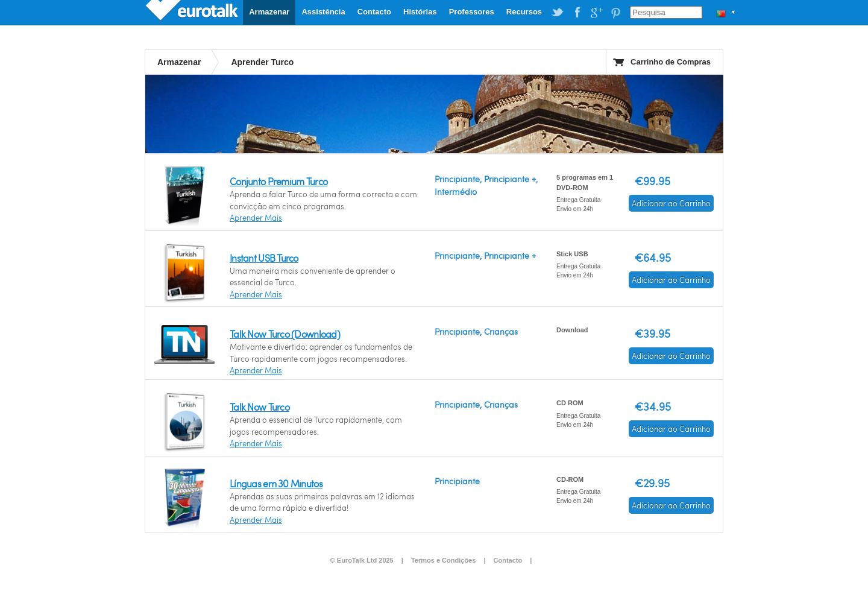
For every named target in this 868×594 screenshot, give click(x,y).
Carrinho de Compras (671, 62)
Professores (472, 12)
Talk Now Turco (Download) (285, 334)
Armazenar (269, 12)
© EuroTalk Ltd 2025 (362, 560)
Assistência (323, 12)
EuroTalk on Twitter (558, 13)
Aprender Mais (256, 218)
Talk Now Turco (259, 407)
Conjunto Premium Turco (278, 181)
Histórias (420, 12)
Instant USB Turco (264, 258)
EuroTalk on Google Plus (596, 13)
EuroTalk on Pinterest (615, 13)
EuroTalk (193, 12)
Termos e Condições (443, 560)
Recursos (524, 12)
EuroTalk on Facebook (577, 13)
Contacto (374, 12)
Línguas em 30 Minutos (276, 483)
